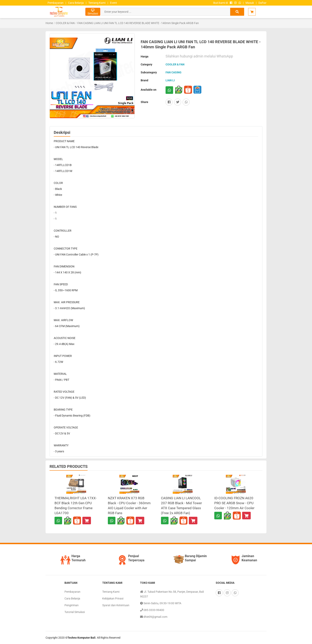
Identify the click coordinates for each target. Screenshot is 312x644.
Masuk (250, 3)
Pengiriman (72, 605)
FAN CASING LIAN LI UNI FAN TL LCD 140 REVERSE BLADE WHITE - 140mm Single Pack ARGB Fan (138, 23)
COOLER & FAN (65, 23)
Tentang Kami (97, 3)
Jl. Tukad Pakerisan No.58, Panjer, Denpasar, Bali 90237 (172, 594)
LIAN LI (170, 80)
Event (114, 3)
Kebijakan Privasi (113, 598)
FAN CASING (174, 72)
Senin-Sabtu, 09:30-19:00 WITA (161, 603)
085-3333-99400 (152, 610)
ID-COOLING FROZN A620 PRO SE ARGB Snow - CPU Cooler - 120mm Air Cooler (234, 503)
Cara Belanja (76, 3)
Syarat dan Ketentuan (116, 605)
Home (49, 23)
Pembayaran (56, 3)
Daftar (262, 3)
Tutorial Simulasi (75, 612)
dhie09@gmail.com (154, 617)
